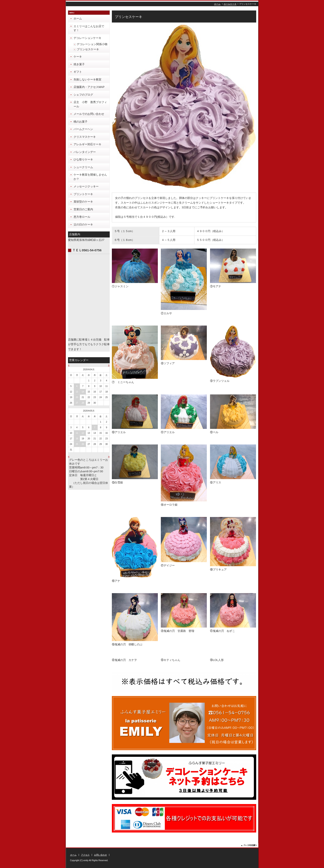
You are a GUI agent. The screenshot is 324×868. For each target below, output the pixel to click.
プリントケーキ (83, 194)
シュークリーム (83, 167)
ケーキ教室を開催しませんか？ (90, 177)
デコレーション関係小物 (92, 44)
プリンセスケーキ (88, 49)
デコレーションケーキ (87, 38)
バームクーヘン (83, 129)
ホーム (217, 4)
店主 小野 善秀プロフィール (90, 104)
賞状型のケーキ (83, 202)
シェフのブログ (83, 95)
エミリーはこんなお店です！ (89, 28)
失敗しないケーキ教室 (87, 79)
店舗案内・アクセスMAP (89, 87)
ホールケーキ (230, 4)
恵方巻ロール (82, 217)
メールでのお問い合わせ (89, 114)
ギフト (78, 72)
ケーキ (78, 57)
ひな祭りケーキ (83, 159)
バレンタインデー (85, 152)
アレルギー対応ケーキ (87, 144)
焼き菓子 (79, 64)
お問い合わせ (101, 855)
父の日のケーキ (83, 224)
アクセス (85, 855)
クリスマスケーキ (85, 137)
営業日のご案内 (83, 209)
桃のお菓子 (81, 122)
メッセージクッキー (86, 186)
